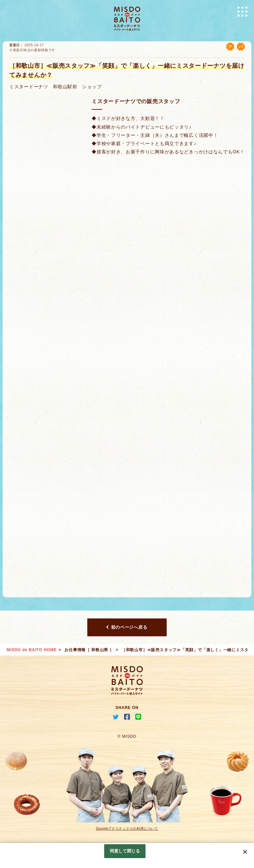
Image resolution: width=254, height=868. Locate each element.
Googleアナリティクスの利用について (127, 829)
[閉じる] (245, 852)
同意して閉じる (125, 851)
